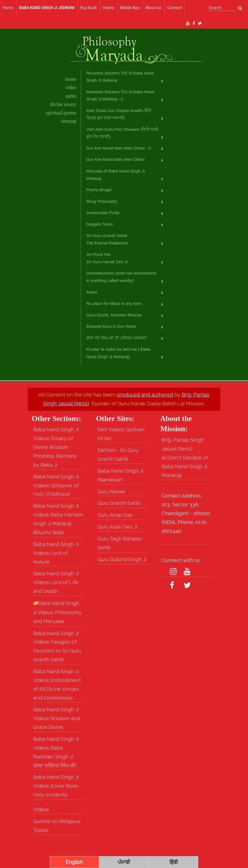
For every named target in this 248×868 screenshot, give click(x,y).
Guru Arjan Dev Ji (117, 527)
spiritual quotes (61, 113)
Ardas (92, 292)
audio (71, 96)
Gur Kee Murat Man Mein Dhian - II (119, 148)
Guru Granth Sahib (119, 503)
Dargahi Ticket (100, 224)
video (71, 87)
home (71, 79)
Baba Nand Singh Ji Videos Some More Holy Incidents (56, 786)
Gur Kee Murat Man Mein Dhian (116, 159)
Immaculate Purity (103, 213)
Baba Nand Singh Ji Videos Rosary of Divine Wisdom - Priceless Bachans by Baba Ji (56, 447)
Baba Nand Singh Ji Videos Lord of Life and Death (56, 582)
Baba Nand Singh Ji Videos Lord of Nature (56, 553)
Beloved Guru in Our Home (111, 326)
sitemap (69, 121)
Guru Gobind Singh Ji (122, 559)
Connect (175, 8)
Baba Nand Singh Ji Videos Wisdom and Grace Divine (56, 718)
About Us (154, 8)
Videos (108, 8)
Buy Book (89, 8)
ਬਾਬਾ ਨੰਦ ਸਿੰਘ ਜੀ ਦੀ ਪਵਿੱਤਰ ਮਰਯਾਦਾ (116, 338)
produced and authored (145, 395)
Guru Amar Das (115, 515)
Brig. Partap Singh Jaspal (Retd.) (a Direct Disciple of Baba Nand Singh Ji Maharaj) (185, 457)
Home (8, 8)
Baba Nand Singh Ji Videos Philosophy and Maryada (57, 612)
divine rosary (63, 104)
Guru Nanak (111, 492)
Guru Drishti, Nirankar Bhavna (114, 315)
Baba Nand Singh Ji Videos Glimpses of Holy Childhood (56, 485)
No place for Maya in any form (114, 303)
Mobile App (130, 8)
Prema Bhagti (99, 190)
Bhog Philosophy (102, 201)
